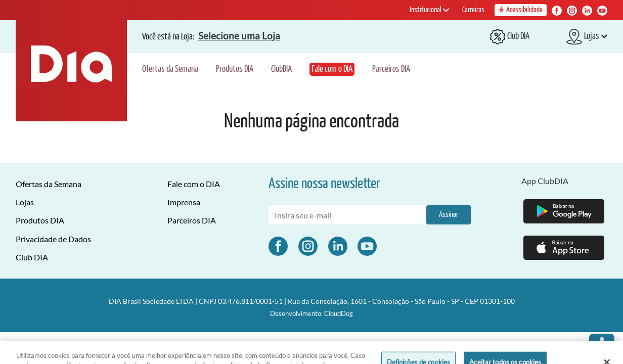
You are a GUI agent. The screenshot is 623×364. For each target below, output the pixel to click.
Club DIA (32, 257)
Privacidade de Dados (53, 239)
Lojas (25, 202)
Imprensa (184, 202)
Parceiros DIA (391, 69)
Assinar (449, 215)
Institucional (429, 10)
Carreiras (473, 10)
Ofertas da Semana (170, 69)
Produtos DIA (235, 69)
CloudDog (339, 313)
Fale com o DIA (332, 69)
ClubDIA (281, 69)
